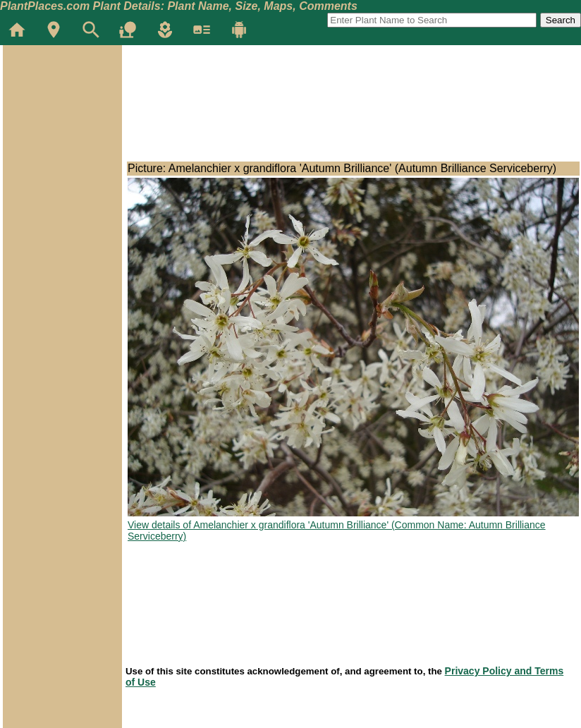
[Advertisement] (62, 130)
